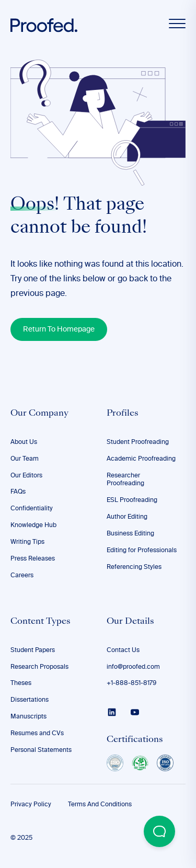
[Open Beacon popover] (159, 831)
